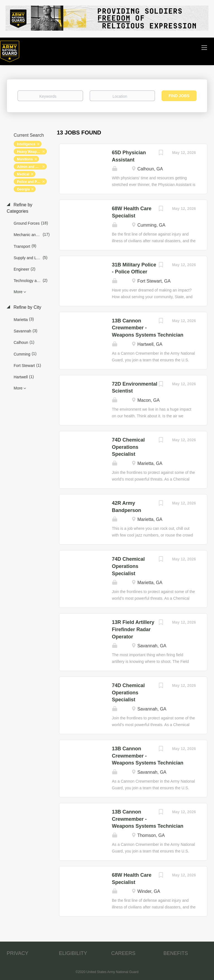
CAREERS (123, 953)
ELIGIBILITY (73, 953)
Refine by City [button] (27, 307)
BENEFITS (176, 953)
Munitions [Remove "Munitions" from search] (25, 159)
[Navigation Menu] (204, 47)
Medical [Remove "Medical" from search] (23, 174)
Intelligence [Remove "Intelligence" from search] (26, 144)
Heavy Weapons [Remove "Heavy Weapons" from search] (30, 152)
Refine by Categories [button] (20, 208)
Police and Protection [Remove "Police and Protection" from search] (32, 182)
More (18, 292)
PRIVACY (18, 953)
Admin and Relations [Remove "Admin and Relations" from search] (32, 167)
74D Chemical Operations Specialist (128, 447)
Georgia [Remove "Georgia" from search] (23, 189)
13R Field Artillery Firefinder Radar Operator (133, 629)
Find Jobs (179, 96)
